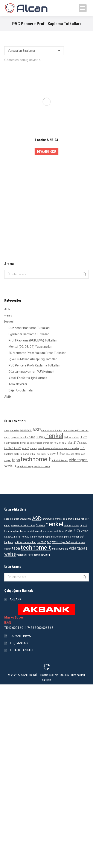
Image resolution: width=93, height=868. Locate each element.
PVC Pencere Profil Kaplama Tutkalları (34, 365)
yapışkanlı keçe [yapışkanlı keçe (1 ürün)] (25, 467)
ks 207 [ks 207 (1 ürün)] (57, 443)
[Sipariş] (34, 51)
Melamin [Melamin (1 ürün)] (59, 448)
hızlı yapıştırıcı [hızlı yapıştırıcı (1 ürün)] (12, 443)
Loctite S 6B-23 (47, 140)
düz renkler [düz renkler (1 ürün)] (82, 431)
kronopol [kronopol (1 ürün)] (38, 443)
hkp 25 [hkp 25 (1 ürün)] (83, 437)
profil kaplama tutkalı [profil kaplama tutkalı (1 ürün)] (25, 454)
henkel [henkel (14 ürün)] (54, 436)
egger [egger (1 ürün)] (7, 437)
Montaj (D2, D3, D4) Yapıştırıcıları (30, 347)
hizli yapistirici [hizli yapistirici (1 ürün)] (72, 437)
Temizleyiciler (18, 384)
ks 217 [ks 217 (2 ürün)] (74, 443)
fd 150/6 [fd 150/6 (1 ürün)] (40, 437)
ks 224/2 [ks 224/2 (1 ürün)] (9, 448)
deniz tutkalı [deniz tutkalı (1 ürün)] (69, 431)
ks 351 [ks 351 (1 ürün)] (18, 448)
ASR (7, 309)
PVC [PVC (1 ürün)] (49, 454)
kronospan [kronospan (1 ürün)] (48, 443)
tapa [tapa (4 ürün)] (16, 460)
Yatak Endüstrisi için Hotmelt (28, 378)
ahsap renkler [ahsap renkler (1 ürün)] (12, 431)
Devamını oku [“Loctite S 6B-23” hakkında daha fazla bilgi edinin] (46, 152)
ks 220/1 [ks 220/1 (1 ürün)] (84, 443)
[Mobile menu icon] (83, 8)
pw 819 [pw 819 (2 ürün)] (57, 454)
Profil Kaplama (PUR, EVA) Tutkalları (33, 340)
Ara (84, 274)
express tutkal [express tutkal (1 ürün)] (18, 437)
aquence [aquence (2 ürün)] (26, 430)
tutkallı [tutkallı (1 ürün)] (55, 460)
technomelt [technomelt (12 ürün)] (36, 459)
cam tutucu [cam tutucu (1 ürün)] (47, 431)
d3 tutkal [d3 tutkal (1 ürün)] (58, 431)
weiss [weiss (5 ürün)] (10, 466)
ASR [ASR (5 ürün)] (37, 430)
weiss (8, 315)
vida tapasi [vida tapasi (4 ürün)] (79, 460)
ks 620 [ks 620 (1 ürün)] (25, 448)
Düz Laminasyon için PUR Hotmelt (31, 372)
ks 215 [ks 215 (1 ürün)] (65, 443)
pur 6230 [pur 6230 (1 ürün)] (41, 454)
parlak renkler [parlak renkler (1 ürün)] (72, 448)
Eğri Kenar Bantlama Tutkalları (29, 334)
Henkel (9, 322)
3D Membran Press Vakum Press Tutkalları (37, 353)
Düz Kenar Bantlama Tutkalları (29, 328)
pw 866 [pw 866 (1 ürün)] (66, 454)
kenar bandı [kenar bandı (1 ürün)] (26, 443)
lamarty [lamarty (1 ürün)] (34, 448)
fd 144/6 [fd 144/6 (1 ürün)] (31, 437)
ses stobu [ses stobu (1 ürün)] (75, 454)
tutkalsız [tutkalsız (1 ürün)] (64, 460)
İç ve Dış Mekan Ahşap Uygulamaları (33, 359)
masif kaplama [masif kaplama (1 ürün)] (46, 448)
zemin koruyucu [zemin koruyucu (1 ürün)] (42, 467)
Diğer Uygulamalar (21, 390)
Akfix (8, 397)
